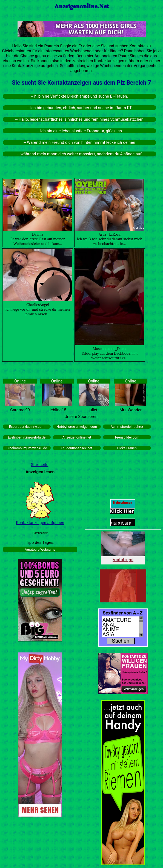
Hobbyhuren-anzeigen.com (77, 427)
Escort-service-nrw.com (27, 427)
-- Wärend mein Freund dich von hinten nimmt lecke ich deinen (79, 142)
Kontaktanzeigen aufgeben (40, 523)
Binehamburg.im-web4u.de (27, 448)
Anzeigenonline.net (77, 437)
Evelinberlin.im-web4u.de (27, 437)
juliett (94, 410)
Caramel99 (20, 410)
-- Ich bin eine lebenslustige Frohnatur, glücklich (79, 131)
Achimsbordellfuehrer (127, 427)
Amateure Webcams (40, 549)
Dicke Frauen (127, 448)
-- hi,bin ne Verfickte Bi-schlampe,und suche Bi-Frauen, (79, 96)
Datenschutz (40, 533)
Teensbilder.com (127, 437)
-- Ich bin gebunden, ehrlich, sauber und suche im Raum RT (80, 108)
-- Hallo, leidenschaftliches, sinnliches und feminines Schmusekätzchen (79, 119)
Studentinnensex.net (77, 448)
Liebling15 (57, 410)
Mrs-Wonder (131, 410)
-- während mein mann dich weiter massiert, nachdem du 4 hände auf (79, 154)
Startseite (39, 465)
